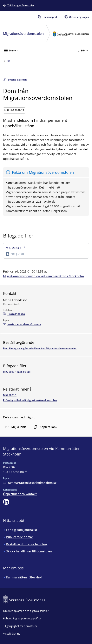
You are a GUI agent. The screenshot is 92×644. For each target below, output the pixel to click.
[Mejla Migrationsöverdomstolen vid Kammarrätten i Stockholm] (30, 483)
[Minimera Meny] (11, 50)
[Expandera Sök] (82, 50)
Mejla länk (16, 427)
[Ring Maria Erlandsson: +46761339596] (14, 314)
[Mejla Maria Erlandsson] (22, 324)
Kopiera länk (46, 427)
